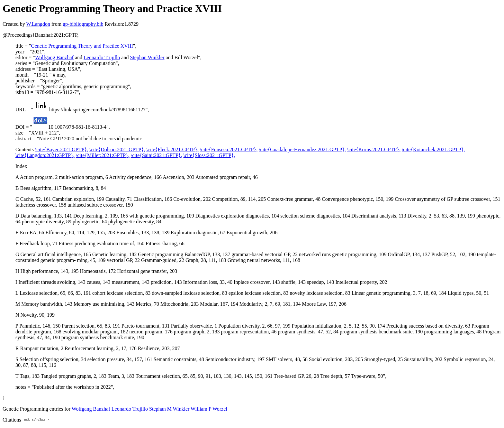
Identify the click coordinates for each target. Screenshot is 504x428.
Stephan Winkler (147, 57)
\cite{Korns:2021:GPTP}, (374, 149)
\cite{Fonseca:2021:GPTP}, (229, 149)
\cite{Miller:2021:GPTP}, (103, 155)
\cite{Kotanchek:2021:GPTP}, (433, 149)
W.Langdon (38, 24)
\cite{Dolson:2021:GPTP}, (117, 149)
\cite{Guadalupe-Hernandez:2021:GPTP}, (302, 149)
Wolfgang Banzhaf (54, 57)
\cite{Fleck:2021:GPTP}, (172, 149)
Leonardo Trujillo (102, 57)
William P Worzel (209, 409)
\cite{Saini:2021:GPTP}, (157, 155)
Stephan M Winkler (169, 409)
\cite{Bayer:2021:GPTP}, (62, 149)
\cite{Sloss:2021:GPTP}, (209, 155)
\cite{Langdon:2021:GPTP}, (45, 155)
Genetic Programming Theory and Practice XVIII (82, 46)
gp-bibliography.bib (83, 24)
